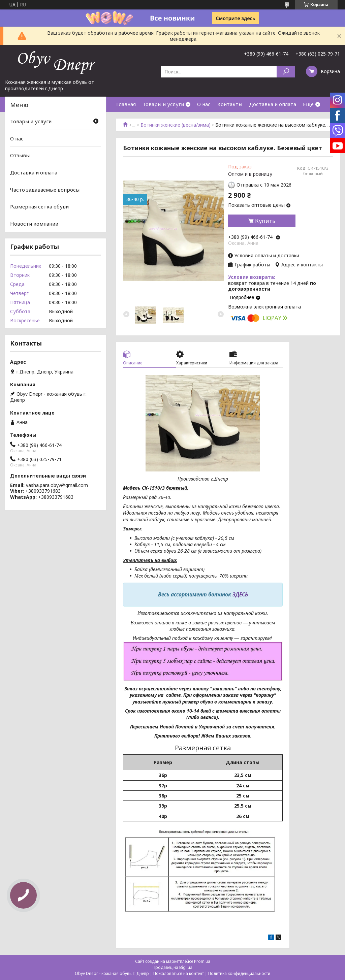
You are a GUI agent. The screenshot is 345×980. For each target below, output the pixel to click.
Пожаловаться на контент (179, 973)
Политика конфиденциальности (239, 973)
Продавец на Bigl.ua (172, 967)
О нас (204, 104)
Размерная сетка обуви (39, 206)
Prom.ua (202, 961)
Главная (126, 104)
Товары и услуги (163, 104)
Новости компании (34, 224)
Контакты (230, 104)
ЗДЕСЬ (240, 594)
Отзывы (20, 155)
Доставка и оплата (273, 104)
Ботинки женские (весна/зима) (176, 125)
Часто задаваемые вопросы (45, 189)
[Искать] (286, 72)
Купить (265, 221)
